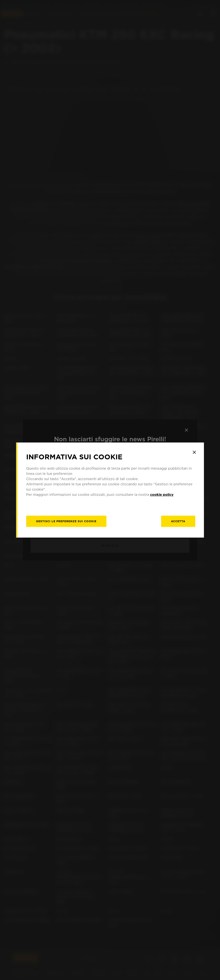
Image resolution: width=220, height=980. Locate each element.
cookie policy (162, 495)
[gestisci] (66, 521)
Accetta (178, 521)
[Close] (194, 452)
